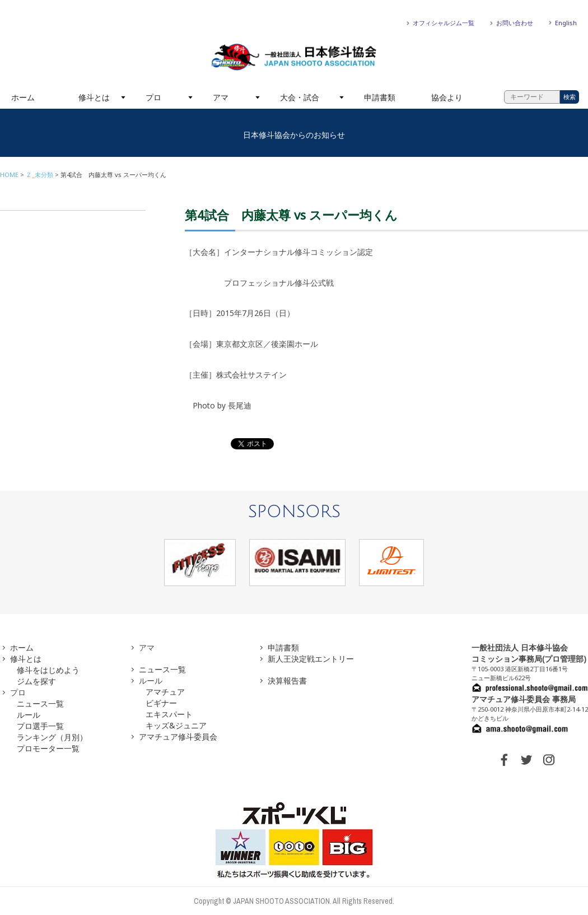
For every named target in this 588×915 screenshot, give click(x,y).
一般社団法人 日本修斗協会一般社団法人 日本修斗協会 (294, 57)
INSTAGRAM (549, 760)
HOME (9, 175)
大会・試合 (300, 97)
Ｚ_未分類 (39, 175)
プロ (153, 97)
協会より (447, 97)
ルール (29, 715)
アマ (221, 97)
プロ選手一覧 (40, 726)
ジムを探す (36, 681)
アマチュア (165, 692)
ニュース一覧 (40, 703)
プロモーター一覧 (48, 748)
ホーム (23, 97)
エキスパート (169, 714)
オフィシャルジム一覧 (444, 23)
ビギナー (161, 703)
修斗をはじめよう (48, 670)
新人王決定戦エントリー (311, 659)
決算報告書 (287, 681)
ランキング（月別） (52, 737)
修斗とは (94, 97)
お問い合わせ (515, 23)
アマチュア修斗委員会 (178, 737)
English (566, 23)
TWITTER (526, 760)
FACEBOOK (504, 760)
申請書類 (380, 97)
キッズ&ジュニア (176, 725)
